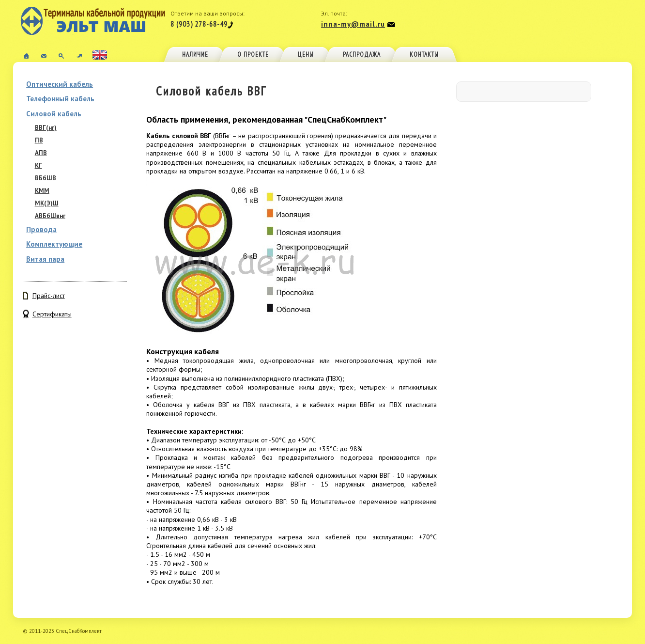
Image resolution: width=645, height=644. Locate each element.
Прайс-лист (49, 296)
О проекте (253, 55)
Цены (306, 55)
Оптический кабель (60, 84)
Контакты (424, 55)
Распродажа (362, 55)
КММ (42, 191)
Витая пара (45, 259)
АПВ (41, 153)
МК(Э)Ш (47, 203)
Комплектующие (54, 244)
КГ (38, 165)
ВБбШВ (46, 178)
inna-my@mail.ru (353, 24)
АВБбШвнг (50, 216)
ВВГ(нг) (46, 128)
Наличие (195, 55)
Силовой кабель (54, 114)
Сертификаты (52, 314)
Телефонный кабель (60, 99)
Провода (41, 229)
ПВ (39, 140)
